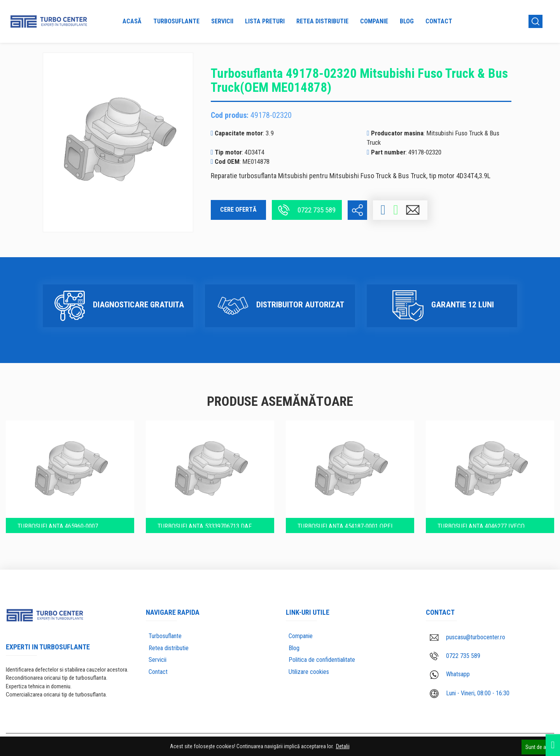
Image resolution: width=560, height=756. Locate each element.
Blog (407, 21)
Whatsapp (450, 671)
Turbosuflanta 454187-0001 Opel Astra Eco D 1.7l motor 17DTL (348, 519)
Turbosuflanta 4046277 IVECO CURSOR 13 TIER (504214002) (490, 519)
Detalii (343, 746)
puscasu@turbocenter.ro (467, 633)
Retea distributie (322, 21)
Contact (439, 21)
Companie (374, 21)
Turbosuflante (176, 21)
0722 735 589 (307, 210)
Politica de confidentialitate (322, 656)
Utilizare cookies (309, 668)
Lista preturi (265, 21)
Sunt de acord (541, 746)
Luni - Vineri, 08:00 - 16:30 (470, 689)
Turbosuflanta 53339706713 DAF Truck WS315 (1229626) (207, 519)
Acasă (132, 21)
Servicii (222, 21)
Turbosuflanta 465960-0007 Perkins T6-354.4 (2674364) (66, 519)
